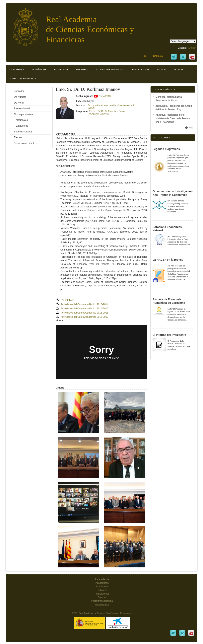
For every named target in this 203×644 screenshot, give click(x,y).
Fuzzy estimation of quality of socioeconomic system (111, 107)
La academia (102, 579)
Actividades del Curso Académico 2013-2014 (84, 304)
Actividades (61, 69)
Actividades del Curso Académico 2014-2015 (84, 309)
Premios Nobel (22, 108)
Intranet (179, 69)
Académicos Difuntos (25, 143)
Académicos (39, 69)
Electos (18, 137)
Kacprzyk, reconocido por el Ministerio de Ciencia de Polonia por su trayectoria (173, 118)
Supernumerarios (23, 132)
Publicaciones (141, 69)
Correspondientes (23, 114)
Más (191, 128)
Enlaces (162, 69)
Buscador (19, 91)
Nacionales (22, 120)
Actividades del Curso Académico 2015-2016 (84, 313)
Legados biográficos (166, 149)
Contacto (158, 56)
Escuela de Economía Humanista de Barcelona (169, 301)
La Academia (17, 69)
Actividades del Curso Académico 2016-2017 (84, 317)
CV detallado (68, 300)
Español (182, 48)
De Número (20, 97)
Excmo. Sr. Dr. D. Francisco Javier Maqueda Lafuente (107, 112)
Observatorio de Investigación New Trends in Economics (173, 193)
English (192, 48)
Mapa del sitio (102, 605)
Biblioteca (82, 69)
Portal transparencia (23, 78)
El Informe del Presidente (169, 335)
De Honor (19, 103)
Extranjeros (22, 126)
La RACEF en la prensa (168, 260)
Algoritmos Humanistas (110, 69)
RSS (145, 56)
